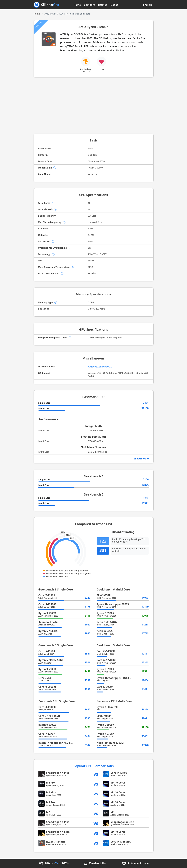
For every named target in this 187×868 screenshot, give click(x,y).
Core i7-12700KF (106, 660)
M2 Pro (51, 783)
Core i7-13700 (119, 773)
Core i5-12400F (47, 604)
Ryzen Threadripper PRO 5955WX (59, 743)
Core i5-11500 (47, 651)
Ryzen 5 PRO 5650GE (51, 660)
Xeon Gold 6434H (49, 622)
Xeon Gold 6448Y (107, 622)
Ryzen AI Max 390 (108, 707)
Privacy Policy (138, 863)
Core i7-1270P (47, 734)
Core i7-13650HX (121, 842)
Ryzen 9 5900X (47, 613)
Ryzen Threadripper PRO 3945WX (117, 678)
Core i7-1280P (47, 595)
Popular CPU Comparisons (93, 766)
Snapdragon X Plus (58, 773)
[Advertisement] (94, 106)
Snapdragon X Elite (122, 822)
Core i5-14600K (106, 651)
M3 (112, 812)
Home (77, 5)
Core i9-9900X (105, 687)
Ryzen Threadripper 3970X (113, 604)
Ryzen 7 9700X (105, 734)
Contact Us (97, 863)
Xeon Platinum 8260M (110, 743)
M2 (48, 812)
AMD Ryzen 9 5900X (100, 367)
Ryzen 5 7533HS (48, 631)
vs (96, 774)
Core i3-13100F (47, 707)
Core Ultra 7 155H (49, 716)
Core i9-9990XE (47, 687)
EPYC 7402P (104, 716)
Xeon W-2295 (105, 631)
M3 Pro (51, 802)
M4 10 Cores (118, 783)
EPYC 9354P (104, 595)
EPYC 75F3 (45, 678)
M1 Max (51, 792)
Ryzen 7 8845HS (56, 842)
